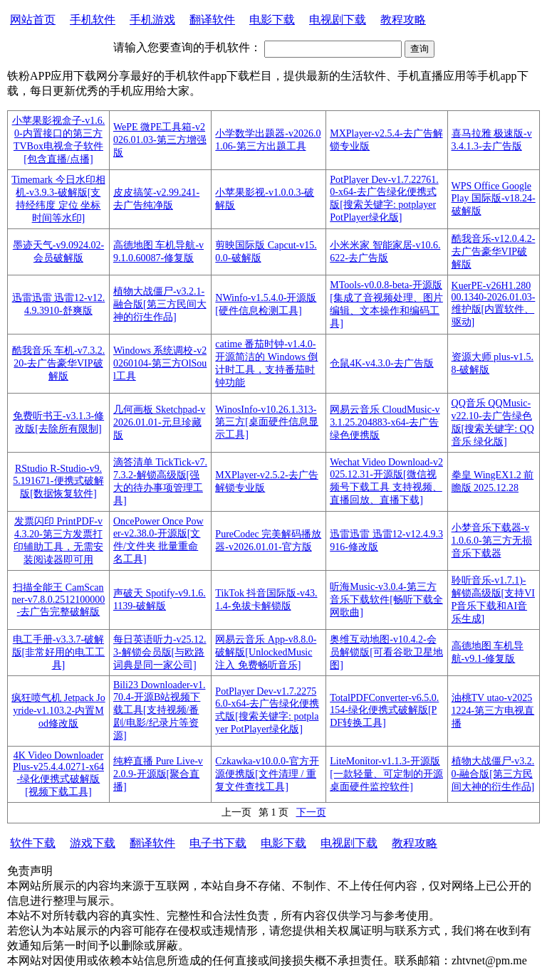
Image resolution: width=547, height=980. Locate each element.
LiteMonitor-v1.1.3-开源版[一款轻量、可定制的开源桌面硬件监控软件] (386, 774)
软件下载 (33, 843)
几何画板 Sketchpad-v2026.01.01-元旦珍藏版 (159, 422)
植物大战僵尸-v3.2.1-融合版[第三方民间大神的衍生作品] (160, 304)
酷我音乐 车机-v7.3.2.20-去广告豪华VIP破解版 (59, 363)
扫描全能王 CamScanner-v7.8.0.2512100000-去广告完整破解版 (59, 600)
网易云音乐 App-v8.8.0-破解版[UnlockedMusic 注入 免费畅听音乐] (266, 652)
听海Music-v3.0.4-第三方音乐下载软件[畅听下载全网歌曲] (386, 600)
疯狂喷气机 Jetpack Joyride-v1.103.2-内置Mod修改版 (58, 711)
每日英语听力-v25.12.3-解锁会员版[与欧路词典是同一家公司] (160, 652)
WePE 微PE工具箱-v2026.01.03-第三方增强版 (160, 140)
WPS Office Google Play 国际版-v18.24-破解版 (494, 199)
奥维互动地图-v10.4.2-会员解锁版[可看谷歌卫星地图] (386, 652)
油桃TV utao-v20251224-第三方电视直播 (493, 711)
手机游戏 (152, 20)
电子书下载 (218, 843)
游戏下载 (93, 843)
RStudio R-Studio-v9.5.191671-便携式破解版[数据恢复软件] (58, 481)
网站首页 (33, 20)
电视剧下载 (338, 20)
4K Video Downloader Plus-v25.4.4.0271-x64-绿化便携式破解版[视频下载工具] (58, 774)
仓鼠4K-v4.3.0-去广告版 (381, 363)
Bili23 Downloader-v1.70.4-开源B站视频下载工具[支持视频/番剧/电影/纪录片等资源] (160, 710)
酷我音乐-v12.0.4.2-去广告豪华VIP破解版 (494, 252)
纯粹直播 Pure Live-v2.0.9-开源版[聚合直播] (158, 774)
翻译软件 (212, 20)
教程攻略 (403, 20)
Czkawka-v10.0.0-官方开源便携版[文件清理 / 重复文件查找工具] (267, 774)
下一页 (311, 812)
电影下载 (272, 20)
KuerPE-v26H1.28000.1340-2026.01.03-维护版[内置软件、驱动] (494, 304)
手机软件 (93, 20)
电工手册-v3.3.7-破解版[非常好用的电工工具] (59, 652)
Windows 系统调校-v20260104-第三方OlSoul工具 (160, 363)
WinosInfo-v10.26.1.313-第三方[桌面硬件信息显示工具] (267, 422)
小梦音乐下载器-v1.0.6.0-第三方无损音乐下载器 (492, 541)
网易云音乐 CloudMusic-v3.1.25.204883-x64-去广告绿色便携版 (385, 422)
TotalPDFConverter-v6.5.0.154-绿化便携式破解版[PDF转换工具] (384, 710)
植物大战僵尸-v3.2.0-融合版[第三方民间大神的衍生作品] (493, 774)
